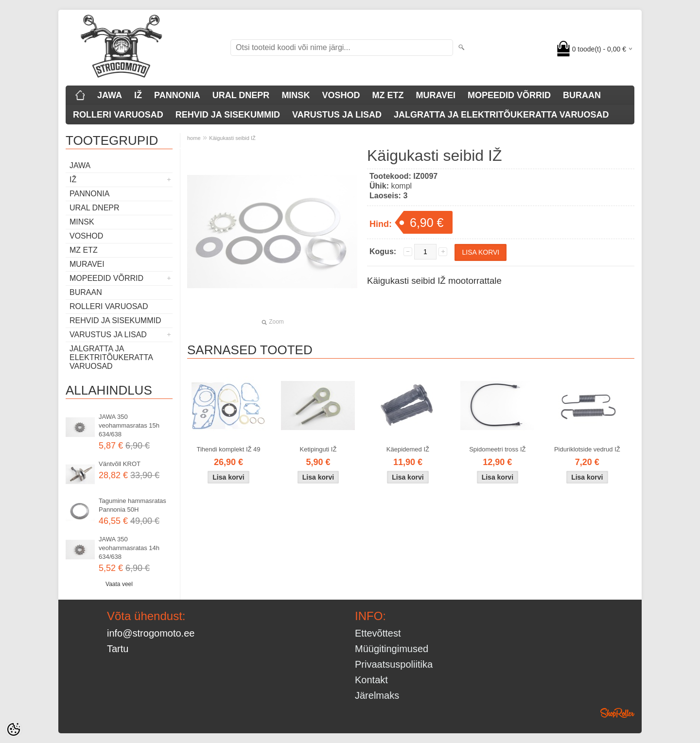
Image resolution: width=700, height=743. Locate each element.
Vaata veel (119, 584)
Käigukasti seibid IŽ (232, 138)
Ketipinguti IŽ (318, 449)
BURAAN (582, 95)
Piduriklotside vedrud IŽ (587, 449)
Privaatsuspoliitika (394, 664)
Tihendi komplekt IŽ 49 (228, 449)
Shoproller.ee (617, 713)
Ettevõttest (378, 633)
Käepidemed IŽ (408, 449)
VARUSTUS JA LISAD (337, 115)
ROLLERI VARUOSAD (118, 115)
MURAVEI (436, 95)
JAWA (110, 95)
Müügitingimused (392, 649)
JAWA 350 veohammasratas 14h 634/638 (129, 548)
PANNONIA (177, 95)
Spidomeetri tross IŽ (497, 449)
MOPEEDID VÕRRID (509, 95)
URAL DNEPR (241, 95)
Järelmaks (377, 695)
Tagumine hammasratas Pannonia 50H (132, 505)
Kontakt (371, 680)
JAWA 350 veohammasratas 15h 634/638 (129, 425)
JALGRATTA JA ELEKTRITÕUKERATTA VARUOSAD (501, 115)
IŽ (138, 95)
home (194, 138)
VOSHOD (341, 95)
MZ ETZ (388, 95)
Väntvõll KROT (120, 464)
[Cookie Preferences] (14, 729)
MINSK (296, 95)
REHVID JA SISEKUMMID (228, 115)
